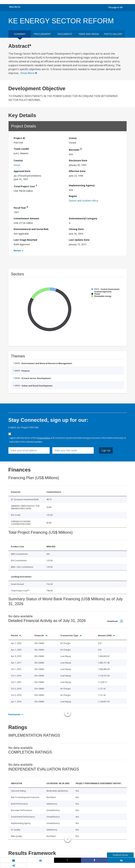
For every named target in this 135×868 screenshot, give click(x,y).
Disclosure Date (78, 160)
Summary (20, 34)
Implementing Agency (82, 185)
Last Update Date (79, 240)
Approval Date (22, 171)
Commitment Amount (26, 218)
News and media (89, 34)
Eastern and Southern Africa (83, 201)
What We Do (15, 7)
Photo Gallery (113, 34)
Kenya (17, 165)
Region (73, 196)
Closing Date (76, 229)
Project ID (19, 138)
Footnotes (14, 714)
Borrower (75, 149)
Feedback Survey (120, 855)
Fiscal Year (21, 207)
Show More (29, 73)
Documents (65, 34)
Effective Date (77, 171)
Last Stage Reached (25, 240)
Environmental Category (83, 218)
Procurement (42, 34)
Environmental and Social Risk (31, 229)
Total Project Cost (25, 186)
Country (18, 160)
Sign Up (106, 450)
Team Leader (21, 149)
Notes (17, 250)
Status (73, 138)
